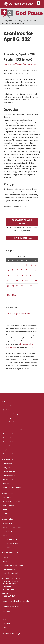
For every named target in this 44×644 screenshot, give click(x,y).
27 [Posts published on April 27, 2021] (17, 286)
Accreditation (8, 426)
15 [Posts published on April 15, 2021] (27, 276)
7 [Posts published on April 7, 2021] (22, 270)
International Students (12, 488)
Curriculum (7, 531)
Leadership (7, 418)
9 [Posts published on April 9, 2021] (31, 270)
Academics (7, 523)
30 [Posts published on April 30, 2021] (31, 286)
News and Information (12, 434)
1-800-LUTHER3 (9, 596)
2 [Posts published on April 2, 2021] (31, 265)
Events (5, 557)
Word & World (8, 506)
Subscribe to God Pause (22, 222)
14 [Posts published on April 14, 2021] (22, 276)
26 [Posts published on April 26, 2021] (13, 286)
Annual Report (8, 422)
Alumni (5, 561)
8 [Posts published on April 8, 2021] (27, 270)
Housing (6, 484)
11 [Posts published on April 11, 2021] (8, 276)
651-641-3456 (8, 589)
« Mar (8, 295)
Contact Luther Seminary (13, 454)
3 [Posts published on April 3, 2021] (36, 265)
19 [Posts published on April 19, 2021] (13, 281)
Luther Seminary (19, 4)
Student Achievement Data (14, 430)
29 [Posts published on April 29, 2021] (27, 286)
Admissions (7, 464)
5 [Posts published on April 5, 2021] (13, 270)
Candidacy (7, 547)
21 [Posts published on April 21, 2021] (22, 281)
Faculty (6, 535)
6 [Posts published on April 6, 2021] (17, 270)
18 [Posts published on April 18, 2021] (8, 281)
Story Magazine (9, 569)
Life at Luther (8, 480)
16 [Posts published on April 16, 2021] (31, 276)
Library (5, 510)
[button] (38, 3)
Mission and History (10, 414)
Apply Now (7, 468)
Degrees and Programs (12, 527)
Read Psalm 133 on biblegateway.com (20, 64)
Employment (8, 450)
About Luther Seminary (12, 406)
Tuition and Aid (9, 472)
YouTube (6, 628)
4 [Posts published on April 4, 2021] (8, 270)
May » (15, 295)
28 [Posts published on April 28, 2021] (22, 286)
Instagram (7, 624)
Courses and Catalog (11, 543)
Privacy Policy (8, 446)
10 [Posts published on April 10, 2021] (36, 270)
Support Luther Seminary (13, 565)
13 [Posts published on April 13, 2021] (17, 276)
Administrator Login (12, 634)
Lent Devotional (22, 238)
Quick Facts (7, 410)
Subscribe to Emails (11, 573)
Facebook (7, 612)
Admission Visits (9, 476)
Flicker (5, 620)
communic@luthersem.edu (18, 314)
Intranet (6, 514)
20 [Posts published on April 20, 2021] (17, 281)
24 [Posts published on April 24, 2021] (36, 281)
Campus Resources (11, 438)
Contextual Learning (11, 539)
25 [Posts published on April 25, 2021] (8, 286)
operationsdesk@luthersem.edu (16, 601)
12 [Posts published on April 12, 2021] (13, 276)
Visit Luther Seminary (11, 606)
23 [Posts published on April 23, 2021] (31, 281)
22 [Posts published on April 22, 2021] (27, 281)
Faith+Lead (7, 498)
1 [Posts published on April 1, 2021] (27, 265)
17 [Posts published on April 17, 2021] (36, 276)
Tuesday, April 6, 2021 (20, 54)
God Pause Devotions (11, 502)
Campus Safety (9, 442)
